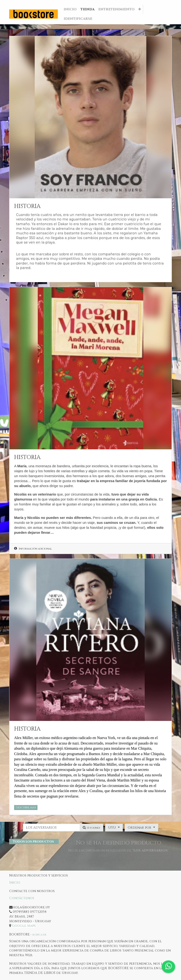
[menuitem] (70, 9)
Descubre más (26, 807)
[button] (140, 9)
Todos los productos (33, 841)
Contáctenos (22, 898)
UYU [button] (113, 828)
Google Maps (24, 926)
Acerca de (39, 935)
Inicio (15, 883)
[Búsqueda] (91, 828)
